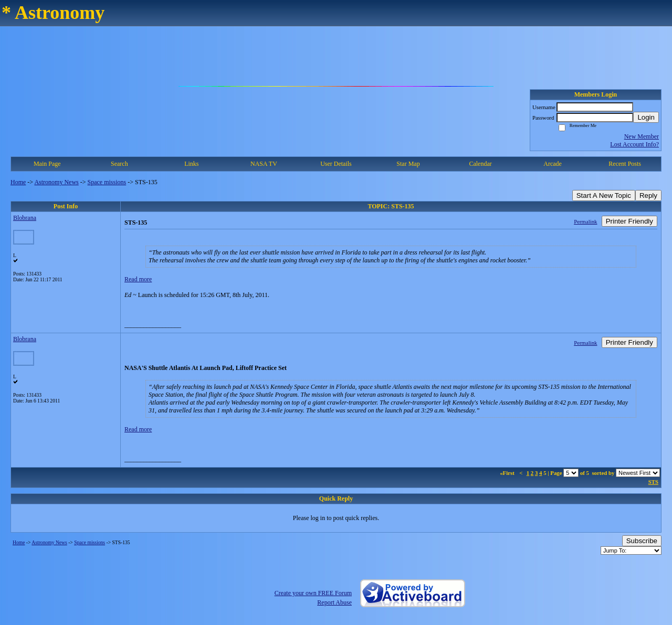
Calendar (480, 164)
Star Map (408, 164)
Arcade (553, 164)
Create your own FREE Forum (313, 593)
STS (653, 482)
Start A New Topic (604, 195)
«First (508, 473)
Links (191, 164)
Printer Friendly (629, 221)
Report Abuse (334, 602)
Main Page (47, 164)
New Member (642, 136)
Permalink (585, 221)
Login (646, 117)
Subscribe (642, 541)
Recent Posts (625, 164)
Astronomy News (56, 182)
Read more (138, 279)
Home (18, 182)
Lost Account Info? (634, 144)
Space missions (107, 182)
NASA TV (264, 164)
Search (119, 164)
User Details (336, 164)
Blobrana (25, 218)
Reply (648, 195)
